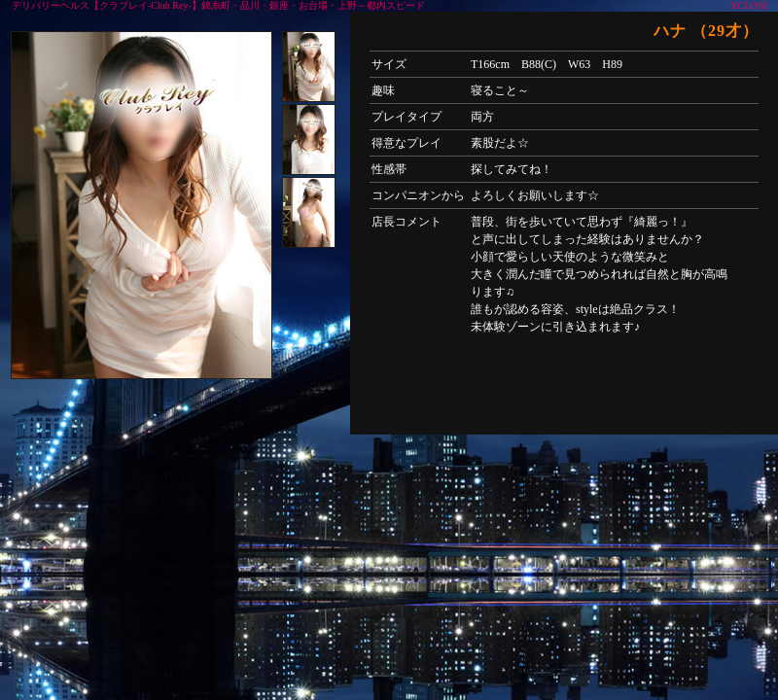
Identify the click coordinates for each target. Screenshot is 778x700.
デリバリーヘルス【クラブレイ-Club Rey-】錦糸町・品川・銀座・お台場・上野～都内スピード (218, 5)
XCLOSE (749, 5)
